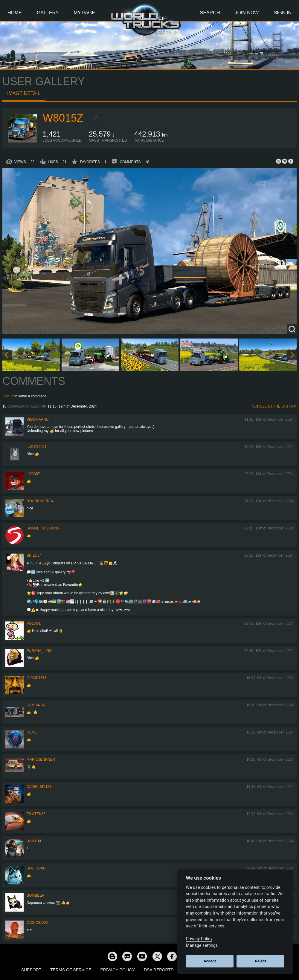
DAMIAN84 (36, 705)
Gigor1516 (37, 678)
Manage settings (202, 945)
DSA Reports (159, 970)
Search (210, 13)
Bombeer (36, 895)
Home (15, 13)
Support (31, 970)
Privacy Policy (118, 970)
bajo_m (34, 841)
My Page (84, 13)
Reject (261, 961)
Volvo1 (34, 624)
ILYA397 (33, 474)
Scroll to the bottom (274, 406)
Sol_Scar (36, 868)
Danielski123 (39, 787)
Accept (210, 961)
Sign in (8, 396)
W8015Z (63, 118)
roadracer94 (40, 501)
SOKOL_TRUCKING (43, 528)
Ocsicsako (37, 923)
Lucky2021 (37, 447)
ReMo (32, 732)
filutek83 (36, 814)
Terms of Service (71, 970)
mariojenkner (41, 759)
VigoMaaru (38, 419)
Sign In (283, 13)
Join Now (247, 13)
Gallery (48, 13)
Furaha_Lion (39, 651)
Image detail (24, 93)
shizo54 (34, 555)
